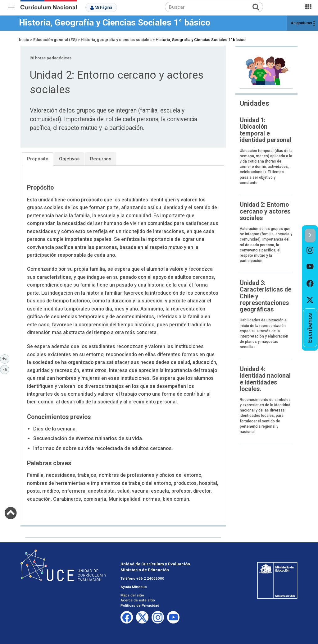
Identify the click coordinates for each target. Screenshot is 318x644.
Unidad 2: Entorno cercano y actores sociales (265, 211)
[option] (310, 251)
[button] (310, 235)
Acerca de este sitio (138, 600)
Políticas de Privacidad (140, 605)
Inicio (24, 40)
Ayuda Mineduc (134, 587)
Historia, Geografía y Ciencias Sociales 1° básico (115, 23)
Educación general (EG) (55, 40)
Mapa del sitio (132, 595)
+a (6, 358)
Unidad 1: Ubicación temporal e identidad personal (266, 130)
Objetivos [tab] (69, 159)
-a (6, 369)
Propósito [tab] (38, 159)
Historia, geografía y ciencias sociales (116, 40)
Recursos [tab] (101, 159)
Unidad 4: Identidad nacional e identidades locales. (265, 379)
